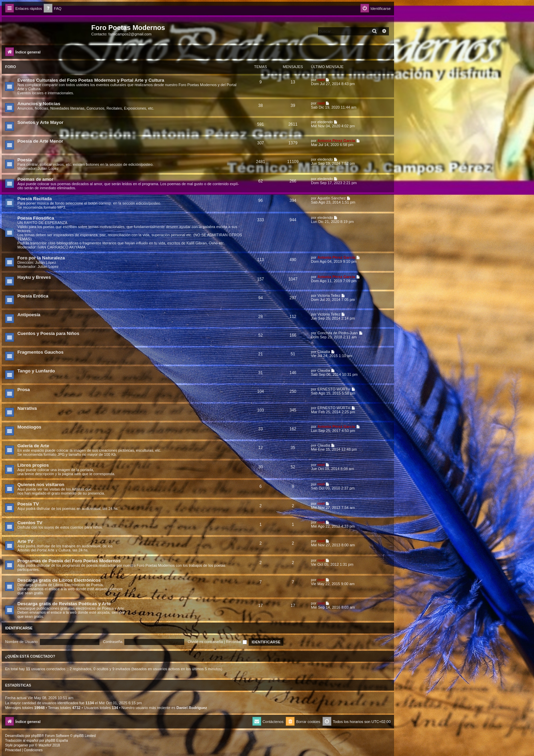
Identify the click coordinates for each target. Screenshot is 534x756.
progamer (21, 745)
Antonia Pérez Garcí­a (336, 141)
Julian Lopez (48, 168)
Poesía (25, 160)
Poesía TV (28, 504)
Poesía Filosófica (36, 218)
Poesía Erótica (33, 296)
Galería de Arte (33, 446)
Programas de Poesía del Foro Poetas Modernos (69, 561)
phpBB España (56, 741)
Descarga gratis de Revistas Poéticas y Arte (64, 604)
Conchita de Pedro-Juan (338, 333)
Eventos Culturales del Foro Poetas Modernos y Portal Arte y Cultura (91, 80)
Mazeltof (45, 745)
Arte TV (25, 541)
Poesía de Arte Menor (40, 141)
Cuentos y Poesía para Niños (48, 333)
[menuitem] (52, 9)
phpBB (36, 736)
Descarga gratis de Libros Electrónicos (59, 580)
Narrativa (27, 408)
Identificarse (19, 628)
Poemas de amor (35, 179)
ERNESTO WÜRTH (334, 389)
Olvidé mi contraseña (205, 642)
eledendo (325, 122)
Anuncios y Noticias (39, 104)
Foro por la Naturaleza (41, 258)
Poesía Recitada (35, 199)
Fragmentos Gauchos (41, 352)
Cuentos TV (30, 523)
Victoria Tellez (329, 295)
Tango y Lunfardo (36, 371)
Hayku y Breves (34, 277)
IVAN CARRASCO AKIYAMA (61, 247)
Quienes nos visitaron (41, 485)
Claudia (324, 352)
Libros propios (33, 465)
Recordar (237, 642)
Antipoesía (29, 315)
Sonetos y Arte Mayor (40, 122)
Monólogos (29, 427)
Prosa (24, 390)
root (321, 80)
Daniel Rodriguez (192, 708)
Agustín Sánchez (332, 198)
